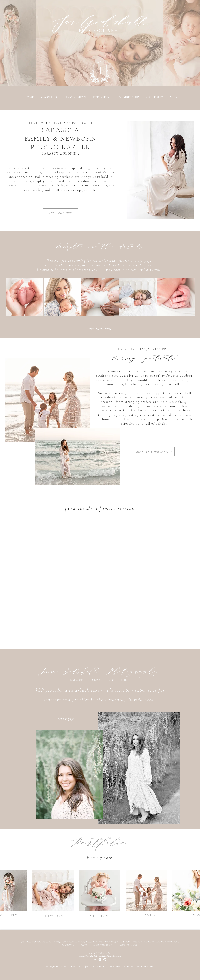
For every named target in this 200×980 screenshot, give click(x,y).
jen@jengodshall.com (113, 956)
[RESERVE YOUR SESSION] (155, 452)
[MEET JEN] (66, 719)
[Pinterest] (105, 960)
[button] (154, 97)
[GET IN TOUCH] (100, 329)
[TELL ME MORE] (60, 213)
